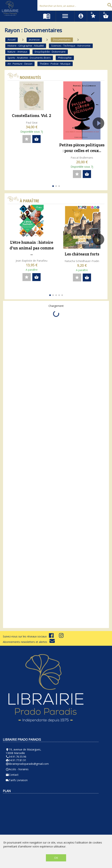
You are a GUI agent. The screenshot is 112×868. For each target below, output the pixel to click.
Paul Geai (32, 123)
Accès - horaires (17, 769)
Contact (12, 775)
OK (56, 858)
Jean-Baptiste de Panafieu (32, 261)
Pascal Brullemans (82, 158)
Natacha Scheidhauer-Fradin (82, 261)
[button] (100, 134)
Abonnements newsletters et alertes (29, 642)
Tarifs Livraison (17, 780)
